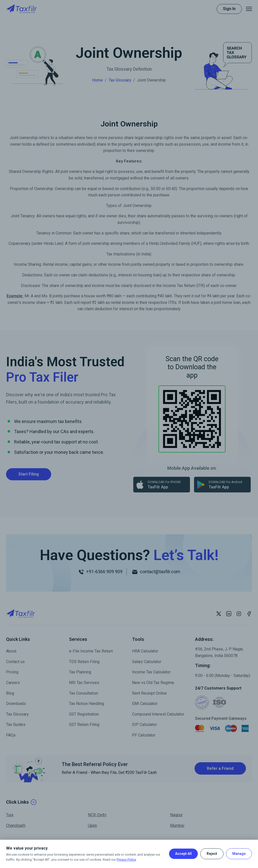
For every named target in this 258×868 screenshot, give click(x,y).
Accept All (183, 854)
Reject (212, 854)
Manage (239, 854)
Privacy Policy (126, 860)
